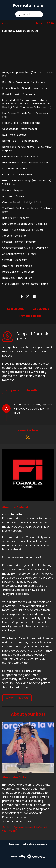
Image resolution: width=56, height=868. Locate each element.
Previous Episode (30, 316)
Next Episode (16, 309)
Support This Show (17, 698)
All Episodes (41, 309)
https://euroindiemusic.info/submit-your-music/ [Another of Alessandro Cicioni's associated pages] (26, 829)
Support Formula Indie (22, 390)
